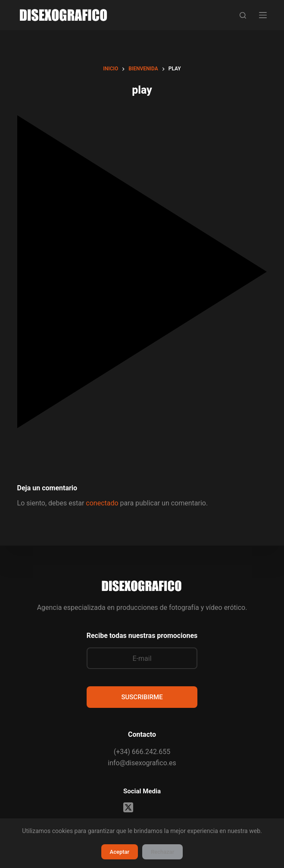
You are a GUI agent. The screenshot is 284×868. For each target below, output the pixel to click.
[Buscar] (243, 15)
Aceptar (120, 852)
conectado (102, 503)
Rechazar (162, 852)
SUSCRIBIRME (142, 697)
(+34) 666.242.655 (142, 752)
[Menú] (263, 15)
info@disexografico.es (142, 763)
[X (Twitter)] (128, 807)
